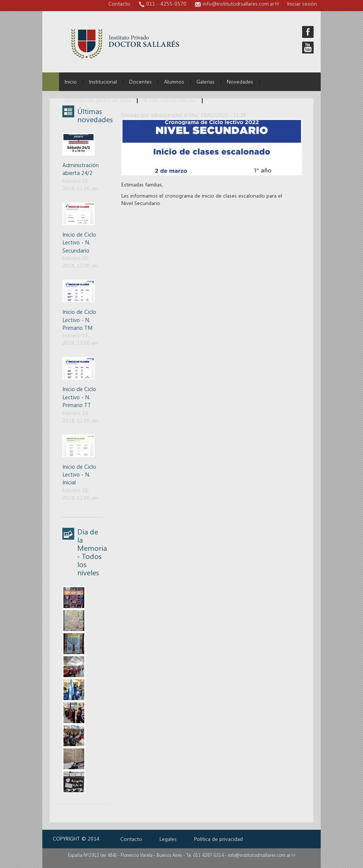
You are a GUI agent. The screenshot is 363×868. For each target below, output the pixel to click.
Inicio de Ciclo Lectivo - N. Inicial (79, 474)
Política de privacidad (218, 839)
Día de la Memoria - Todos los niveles (92, 552)
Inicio (71, 82)
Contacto (119, 4)
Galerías (205, 82)
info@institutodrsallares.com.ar (241, 4)
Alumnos (174, 82)
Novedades (240, 82)
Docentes (140, 82)
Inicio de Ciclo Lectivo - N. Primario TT (79, 397)
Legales (168, 839)
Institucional (103, 82)
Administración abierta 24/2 (81, 169)
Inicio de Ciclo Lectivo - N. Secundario (79, 242)
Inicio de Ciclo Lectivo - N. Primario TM (79, 320)
